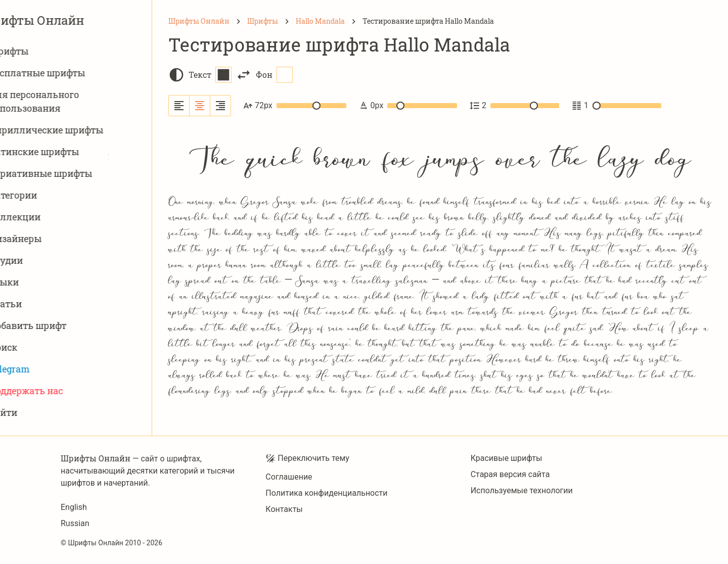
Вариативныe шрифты (76, 174)
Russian (75, 523)
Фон (274, 75)
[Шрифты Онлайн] (199, 21)
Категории (48, 195)
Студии (41, 261)
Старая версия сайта (510, 474)
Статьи (41, 304)
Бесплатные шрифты (72, 73)
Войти (38, 413)
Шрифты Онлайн (76, 20)
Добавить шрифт (63, 326)
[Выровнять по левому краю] (179, 106)
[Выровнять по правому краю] (220, 106)
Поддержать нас (61, 391)
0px (408, 106)
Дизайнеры (51, 239)
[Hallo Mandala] (320, 21)
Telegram (44, 369)
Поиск (38, 347)
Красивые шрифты (507, 458)
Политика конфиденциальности (326, 493)
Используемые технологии (522, 490)
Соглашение (289, 477)
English (74, 507)
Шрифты (44, 51)
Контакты (284, 509)
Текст (210, 75)
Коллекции (50, 217)
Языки (39, 282)
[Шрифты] (263, 21)
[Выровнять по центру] (200, 106)
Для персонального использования (69, 101)
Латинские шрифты (69, 152)
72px (295, 106)
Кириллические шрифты (81, 130)
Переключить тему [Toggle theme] (307, 458)
